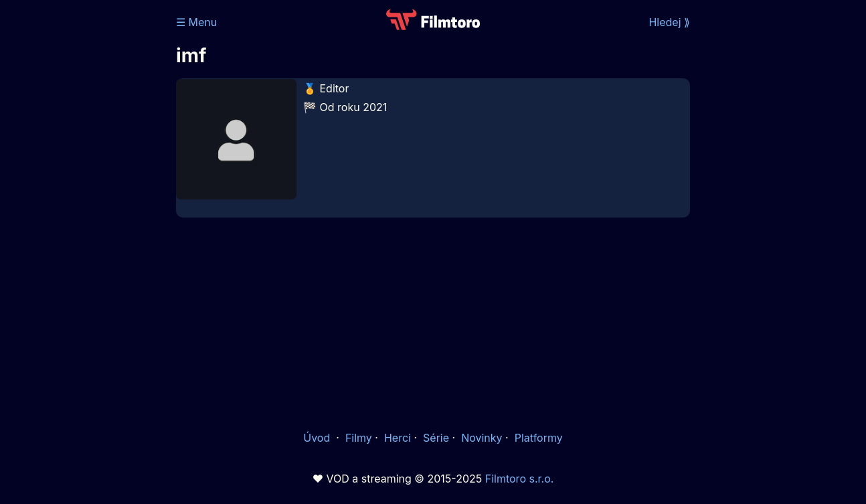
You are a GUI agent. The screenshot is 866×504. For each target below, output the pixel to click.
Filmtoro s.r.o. (520, 479)
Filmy (359, 438)
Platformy (539, 438)
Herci (398, 438)
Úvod (318, 438)
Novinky (482, 438)
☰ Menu (196, 22)
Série (436, 438)
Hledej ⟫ (669, 22)
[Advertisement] (433, 323)
